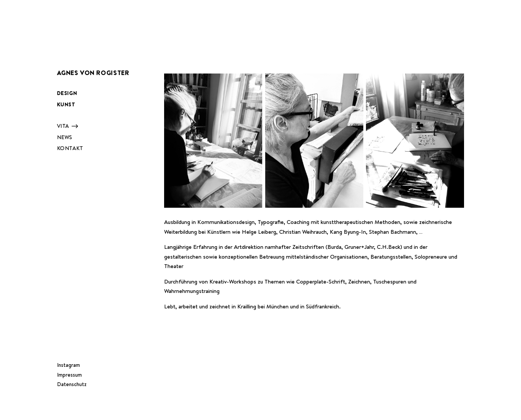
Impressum (69, 375)
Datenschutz (72, 384)
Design (67, 93)
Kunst (66, 104)
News (65, 137)
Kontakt (70, 148)
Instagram (68, 365)
